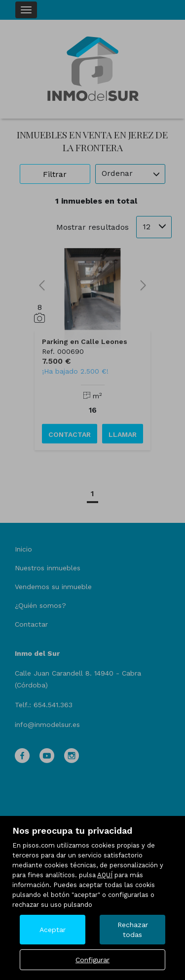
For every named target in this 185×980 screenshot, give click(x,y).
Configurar (92, 960)
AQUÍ (105, 875)
